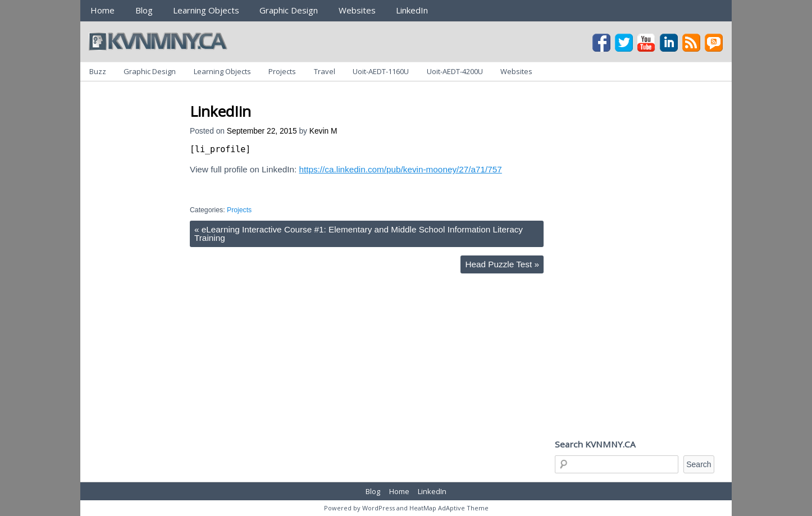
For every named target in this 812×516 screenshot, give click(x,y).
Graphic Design (289, 10)
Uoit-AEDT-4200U (455, 71)
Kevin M (323, 131)
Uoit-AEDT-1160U (381, 71)
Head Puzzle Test (502, 264)
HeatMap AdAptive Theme (449, 508)
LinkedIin (220, 111)
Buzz (98, 71)
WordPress (378, 508)
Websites (357, 10)
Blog (144, 10)
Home (102, 10)
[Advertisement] (394, 95)
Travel (325, 71)
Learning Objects (206, 10)
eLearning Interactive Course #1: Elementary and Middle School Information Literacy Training (359, 234)
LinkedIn (412, 10)
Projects (282, 71)
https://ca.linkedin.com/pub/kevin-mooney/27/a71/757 (400, 169)
